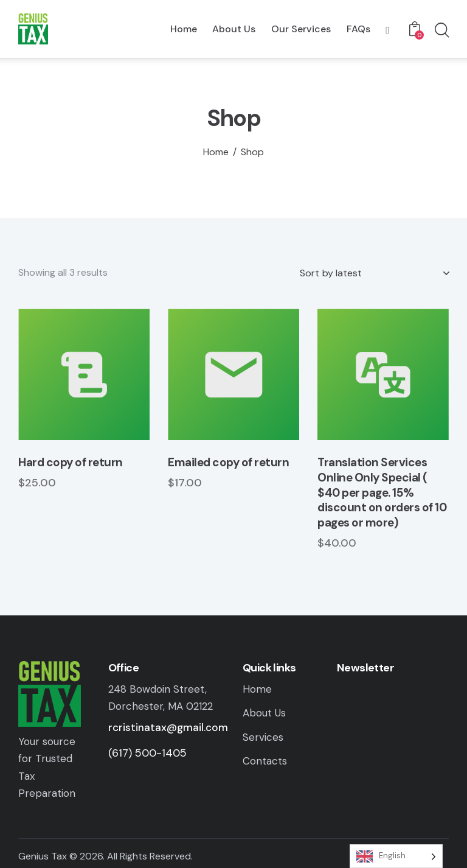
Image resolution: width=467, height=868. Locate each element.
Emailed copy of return (228, 463)
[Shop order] (374, 273)
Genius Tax (43, 856)
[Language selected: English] (396, 856)
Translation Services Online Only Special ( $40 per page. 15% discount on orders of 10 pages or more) (382, 493)
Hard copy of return (71, 463)
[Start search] (441, 31)
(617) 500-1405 (147, 753)
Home (216, 152)
